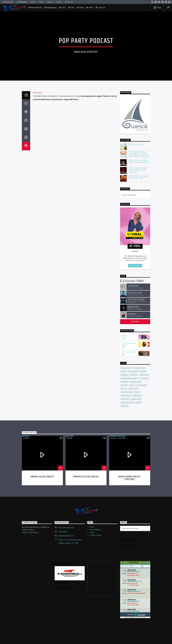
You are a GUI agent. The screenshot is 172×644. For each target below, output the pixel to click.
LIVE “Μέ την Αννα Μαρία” (129, 473)
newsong (125, 528)
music (132, 514)
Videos (50, 2)
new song (137, 525)
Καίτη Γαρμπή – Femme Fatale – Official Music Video (139, 290)
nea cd (124, 518)
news (137, 521)
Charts (33, 2)
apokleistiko (139, 497)
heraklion (144, 504)
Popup (157, 8)
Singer (138, 531)
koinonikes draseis (129, 507)
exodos (124, 504)
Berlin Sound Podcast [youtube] (130, 607)
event (144, 500)
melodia (125, 511)
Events (58, 2)
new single (126, 525)
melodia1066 (136, 511)
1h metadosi (126, 497)
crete (123, 500)
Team (41, 2)
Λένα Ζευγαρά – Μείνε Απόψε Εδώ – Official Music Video (138, 299)
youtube (125, 535)
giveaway (134, 504)
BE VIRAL (124, 465)
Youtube (122, 567)
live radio (144, 507)
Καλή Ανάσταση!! (136, 273)
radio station (127, 531)
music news (142, 514)
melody (124, 514)
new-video (133, 518)
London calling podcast (42, 606)
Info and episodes (135, 395)
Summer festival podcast (86, 606)
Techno (26, 567)
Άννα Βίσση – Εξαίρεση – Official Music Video (139, 306)
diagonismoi (133, 500)
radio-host (136, 528)
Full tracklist (135, 451)
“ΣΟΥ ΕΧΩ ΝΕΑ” (128, 481)
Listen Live (69, 2)
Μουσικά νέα (8, 2)
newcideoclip (127, 521)
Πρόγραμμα (21, 2)
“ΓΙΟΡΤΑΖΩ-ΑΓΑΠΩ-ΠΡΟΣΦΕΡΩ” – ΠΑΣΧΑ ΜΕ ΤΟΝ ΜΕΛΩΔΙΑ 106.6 (139, 283)
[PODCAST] (37, 222)
